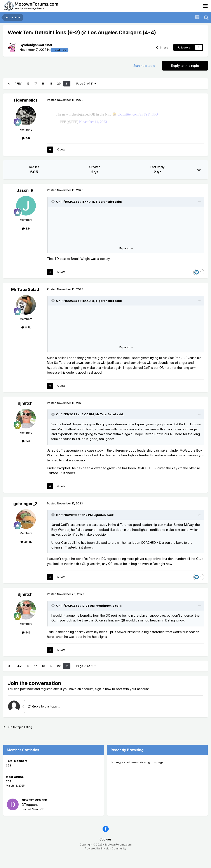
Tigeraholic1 (25, 100)
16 (28, 84)
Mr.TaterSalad (25, 303)
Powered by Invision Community (106, 862)
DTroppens (30, 818)
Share (162, 47)
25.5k (26, 555)
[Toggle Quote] (53, 215)
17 (36, 84)
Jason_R (25, 203)
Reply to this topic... (44, 719)
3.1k (26, 242)
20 (59, 84)
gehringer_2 (25, 517)
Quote (61, 162)
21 (67, 84)
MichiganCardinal (38, 45)
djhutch (25, 416)
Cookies (105, 852)
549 (26, 454)
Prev (18, 84)
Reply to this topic (185, 66)
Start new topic (144, 66)
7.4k (26, 138)
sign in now (103, 702)
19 (51, 84)
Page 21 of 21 (86, 84)
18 (43, 84)
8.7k (26, 340)
